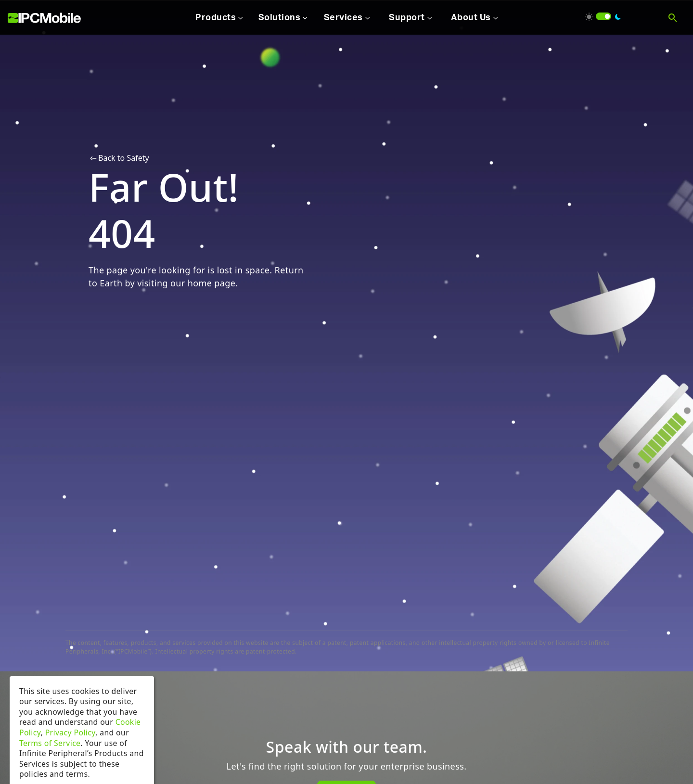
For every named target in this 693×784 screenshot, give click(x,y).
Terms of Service (50, 754)
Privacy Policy (70, 744)
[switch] (603, 16)
